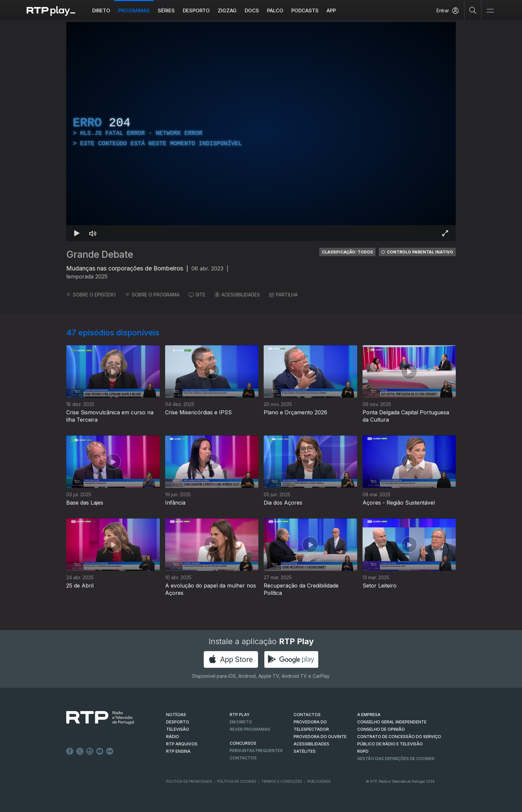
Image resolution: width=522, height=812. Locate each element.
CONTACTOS (307, 715)
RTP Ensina (178, 751)
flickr (110, 751)
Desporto (196, 10)
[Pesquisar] (473, 10)
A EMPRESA (369, 715)
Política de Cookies (237, 781)
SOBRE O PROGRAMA (152, 295)
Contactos (243, 758)
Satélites (305, 751)
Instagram (90, 751)
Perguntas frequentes (256, 751)
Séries (166, 10)
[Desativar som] (93, 233)
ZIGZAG (227, 10)
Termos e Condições (282, 781)
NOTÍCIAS (176, 715)
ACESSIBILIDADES (237, 295)
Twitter (80, 751)
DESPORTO (178, 722)
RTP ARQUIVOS (182, 744)
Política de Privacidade (189, 781)
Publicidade (319, 781)
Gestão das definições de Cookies (396, 759)
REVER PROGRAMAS (250, 729)
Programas (134, 10)
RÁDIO (173, 737)
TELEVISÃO (178, 729)
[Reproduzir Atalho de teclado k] (77, 233)
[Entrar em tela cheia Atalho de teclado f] (445, 233)
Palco (275, 10)
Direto (101, 10)
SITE (197, 295)
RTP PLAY (240, 715)
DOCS (252, 10)
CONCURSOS (243, 743)
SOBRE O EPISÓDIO (91, 295)
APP (331, 10)
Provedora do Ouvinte (320, 737)
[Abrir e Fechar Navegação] (490, 11)
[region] (261, 132)
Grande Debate (100, 254)
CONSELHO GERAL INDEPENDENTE (392, 722)
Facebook (70, 751)
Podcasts (305, 10)
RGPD (363, 751)
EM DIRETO (241, 722)
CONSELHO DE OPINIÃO (381, 729)
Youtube (100, 751)
